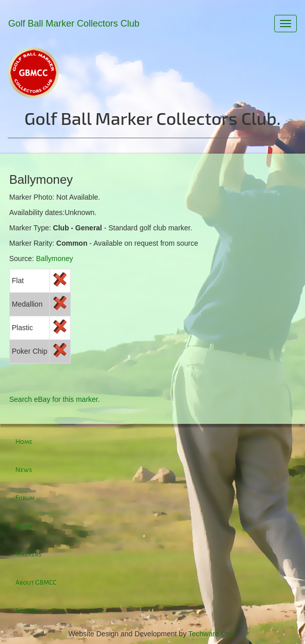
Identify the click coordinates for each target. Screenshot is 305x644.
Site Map (28, 611)
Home (24, 442)
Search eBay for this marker (54, 399)
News (24, 470)
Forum (25, 498)
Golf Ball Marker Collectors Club (74, 24)
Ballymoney (54, 259)
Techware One (211, 634)
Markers (28, 554)
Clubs (24, 526)
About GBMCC (36, 583)
